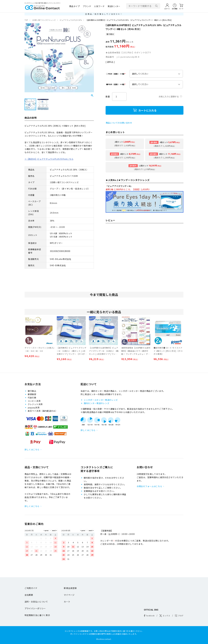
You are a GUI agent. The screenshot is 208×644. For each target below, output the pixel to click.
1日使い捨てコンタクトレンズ (44, 20)
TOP (26, 20)
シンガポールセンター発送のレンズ (101, 400)
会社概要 (29, 595)
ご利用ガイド (31, 588)
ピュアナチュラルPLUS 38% (71, 20)
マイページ (69, 595)
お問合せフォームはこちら (149, 486)
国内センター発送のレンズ (96, 403)
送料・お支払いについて (36, 602)
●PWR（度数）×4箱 (116, 84)
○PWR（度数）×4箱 (116, 74)
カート (67, 602)
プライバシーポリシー (35, 608)
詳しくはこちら (32, 449)
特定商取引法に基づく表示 (37, 615)
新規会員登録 (70, 588)
